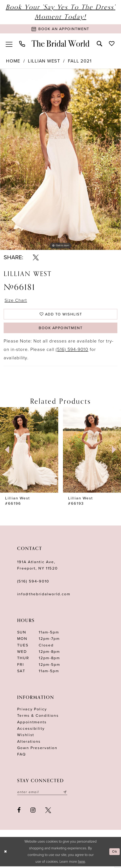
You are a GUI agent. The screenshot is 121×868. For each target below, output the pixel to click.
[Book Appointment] (60, 29)
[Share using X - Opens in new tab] (36, 258)
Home (13, 61)
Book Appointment (61, 329)
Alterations (29, 743)
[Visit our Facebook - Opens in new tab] (19, 812)
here (81, 863)
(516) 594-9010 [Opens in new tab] (72, 351)
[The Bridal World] (60, 44)
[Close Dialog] (6, 853)
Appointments (32, 723)
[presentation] (29, 451)
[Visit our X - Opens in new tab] (48, 812)
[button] (9, 44)
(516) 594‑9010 (33, 583)
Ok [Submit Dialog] (115, 853)
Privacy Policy (32, 711)
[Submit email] (67, 794)
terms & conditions (38, 717)
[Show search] (99, 44)
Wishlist (26, 736)
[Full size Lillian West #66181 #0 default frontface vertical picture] (60, 160)
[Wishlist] (112, 44)
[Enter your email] (43, 794)
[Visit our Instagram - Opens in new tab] (33, 812)
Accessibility (31, 730)
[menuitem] (9, 44)
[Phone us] (22, 44)
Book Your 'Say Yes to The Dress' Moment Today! (60, 12)
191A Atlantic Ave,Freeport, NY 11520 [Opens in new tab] (38, 566)
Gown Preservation (37, 749)
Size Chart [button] (16, 301)
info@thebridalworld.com (44, 596)
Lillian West (44, 61)
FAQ (22, 756)
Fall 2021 (80, 61)
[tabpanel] (60, 160)
